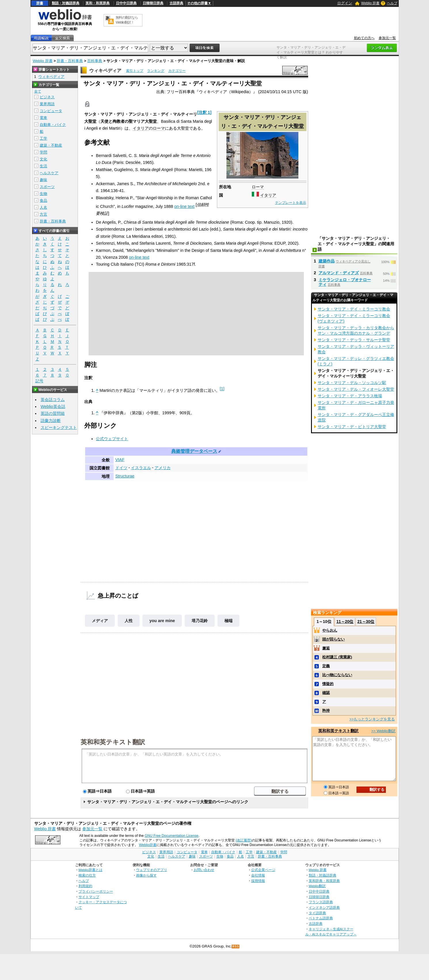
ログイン (345, 3)
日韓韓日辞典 (153, 3)
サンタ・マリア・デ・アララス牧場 (350, 396)
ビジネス (47, 97)
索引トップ (135, 71)
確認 (326, 693)
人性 (129, 621)
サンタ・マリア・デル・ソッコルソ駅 (352, 383)
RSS (236, 947)
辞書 (40, 3)
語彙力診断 (51, 421)
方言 (43, 214)
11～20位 (345, 622)
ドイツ (121, 468)
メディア (100, 621)
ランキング (156, 71)
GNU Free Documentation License (172, 836)
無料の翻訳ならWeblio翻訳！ (127, 20)
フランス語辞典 (321, 902)
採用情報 (258, 881)
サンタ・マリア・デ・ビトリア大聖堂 (352, 427)
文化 (43, 159)
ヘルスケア (49, 173)
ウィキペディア (105, 71)
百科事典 (95, 61)
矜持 (326, 710)
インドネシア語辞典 (324, 907)
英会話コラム (53, 400)
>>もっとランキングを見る (372, 719)
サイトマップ (89, 897)
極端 (228, 621)
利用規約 (85, 886)
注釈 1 (204, 112)
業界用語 (47, 104)
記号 (39, 381)
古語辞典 (176, 3)
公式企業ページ (263, 870)
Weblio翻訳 (317, 886)
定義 (326, 666)
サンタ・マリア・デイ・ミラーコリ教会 (354, 309)
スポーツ (47, 187)
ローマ (258, 187)
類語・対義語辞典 (66, 3)
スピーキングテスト (59, 427)
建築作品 (327, 261)
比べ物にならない (337, 675)
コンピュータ (51, 111)
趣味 (43, 180)
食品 (43, 201)
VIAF (120, 460)
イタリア (268, 195)
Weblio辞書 (148, 845)
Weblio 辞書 (370, 3)
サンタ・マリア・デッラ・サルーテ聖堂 (354, 340)
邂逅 (326, 648)
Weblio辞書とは (90, 870)
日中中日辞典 (126, 3)
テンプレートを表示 (291, 203)
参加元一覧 (387, 38)
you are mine (162, 621)
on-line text (184, 206)
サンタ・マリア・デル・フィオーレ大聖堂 (356, 389)
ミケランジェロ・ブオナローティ (345, 282)
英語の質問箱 (53, 413)
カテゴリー (177, 71)
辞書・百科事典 (70, 61)
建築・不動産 (51, 145)
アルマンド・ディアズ (339, 273)
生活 (43, 166)
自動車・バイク (53, 125)
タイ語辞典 (317, 913)
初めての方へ (364, 38)
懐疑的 (328, 684)
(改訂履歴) (244, 840)
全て (38, 91)
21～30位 (366, 622)
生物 (43, 194)
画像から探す (146, 875)
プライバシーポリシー (96, 891)
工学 (43, 138)
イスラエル (141, 468)
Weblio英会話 (53, 406)
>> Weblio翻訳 (383, 731)
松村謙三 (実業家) (337, 657)
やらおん (330, 630)
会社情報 (258, 875)
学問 (43, 152)
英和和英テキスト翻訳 (113, 742)
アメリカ (163, 468)
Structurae (125, 476)
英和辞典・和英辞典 (324, 881)
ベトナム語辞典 (321, 918)
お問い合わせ (204, 870)
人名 (43, 207)
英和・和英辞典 (98, 3)
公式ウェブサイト (112, 439)
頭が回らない (333, 639)
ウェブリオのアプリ (152, 870)
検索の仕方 (87, 875)
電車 (43, 118)
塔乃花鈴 (200, 621)
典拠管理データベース (194, 451)
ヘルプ (392, 3)
